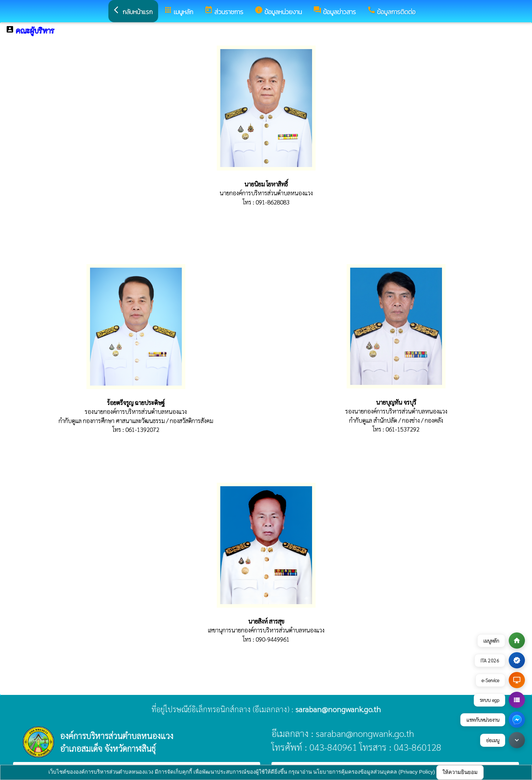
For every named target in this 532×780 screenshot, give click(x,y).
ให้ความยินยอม (460, 772)
